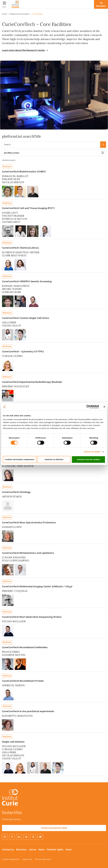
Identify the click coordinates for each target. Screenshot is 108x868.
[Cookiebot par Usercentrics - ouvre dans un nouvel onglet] (88, 407)
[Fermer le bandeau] (104, 407)
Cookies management (11, 859)
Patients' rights (55, 850)
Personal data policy (43, 859)
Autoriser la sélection (54, 459)
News (41, 850)
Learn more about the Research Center (23, 50)
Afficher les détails (92, 452)
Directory (21, 850)
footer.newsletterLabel (54, 828)
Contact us (8, 850)
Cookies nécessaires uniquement (20, 459)
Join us (33, 850)
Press (69, 850)
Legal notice (27, 859)
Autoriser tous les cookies (89, 459)
